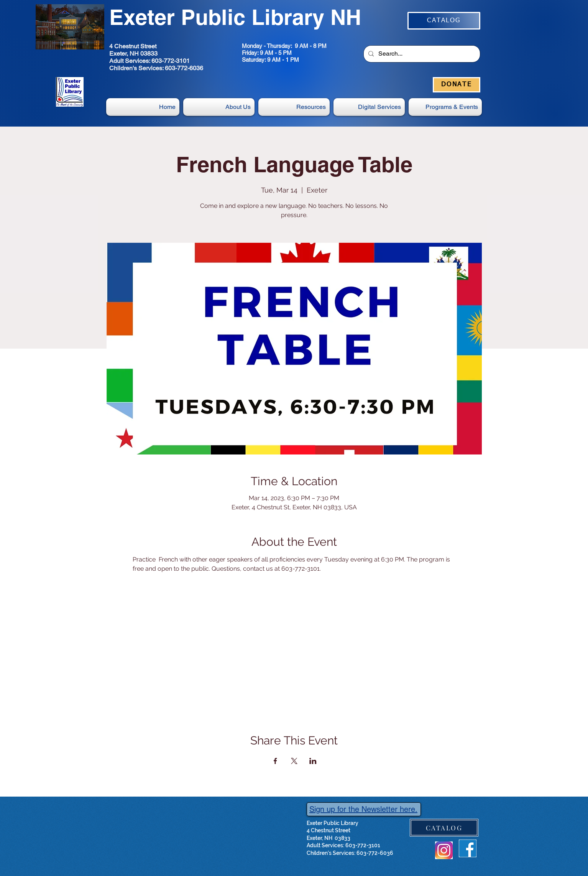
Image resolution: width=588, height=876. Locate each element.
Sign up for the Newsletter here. (363, 809)
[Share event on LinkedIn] (313, 761)
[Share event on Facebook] (275, 761)
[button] (369, 107)
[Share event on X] (294, 761)
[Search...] (421, 54)
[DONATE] (457, 85)
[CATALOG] (444, 21)
